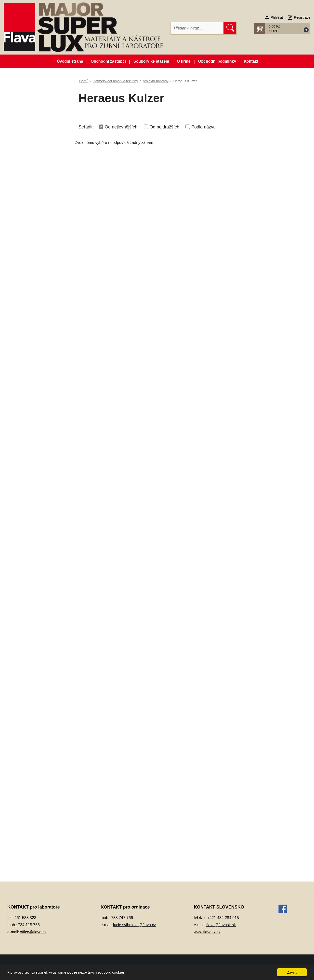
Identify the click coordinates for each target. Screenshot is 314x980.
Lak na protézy (27, 303)
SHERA (31, 558)
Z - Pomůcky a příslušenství (43, 637)
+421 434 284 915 (223, 918)
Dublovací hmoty (29, 200)
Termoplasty (25, 485)
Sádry (20, 461)
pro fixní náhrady (34, 522)
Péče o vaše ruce (29, 400)
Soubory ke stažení (151, 61)
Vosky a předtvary (30, 497)
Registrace (302, 17)
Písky (20, 424)
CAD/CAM (23, 151)
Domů (84, 81)
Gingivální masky (29, 224)
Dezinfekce (24, 188)
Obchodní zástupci (108, 61)
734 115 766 (29, 925)
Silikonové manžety (31, 473)
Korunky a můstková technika (39, 290)
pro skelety (29, 595)
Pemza (21, 412)
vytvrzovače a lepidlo (37, 624)
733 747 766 (122, 918)
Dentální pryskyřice (31, 163)
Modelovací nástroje (31, 327)
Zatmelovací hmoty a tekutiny (39, 509)
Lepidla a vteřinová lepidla (36, 315)
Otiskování (24, 376)
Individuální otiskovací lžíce (37, 236)
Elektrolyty (23, 212)
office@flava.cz (33, 932)
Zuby (19, 649)
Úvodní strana (70, 61)
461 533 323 (25, 918)
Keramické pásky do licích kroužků (36, 264)
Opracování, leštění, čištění (37, 351)
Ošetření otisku (27, 363)
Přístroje (22, 449)
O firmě (184, 61)
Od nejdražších (164, 127)
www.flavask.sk (207, 932)
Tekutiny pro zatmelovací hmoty (40, 609)
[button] (282, 28)
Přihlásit (277, 17)
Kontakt (251, 61)
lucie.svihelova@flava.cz (135, 925)
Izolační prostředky (30, 248)
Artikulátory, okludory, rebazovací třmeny (32, 136)
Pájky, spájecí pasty (31, 388)
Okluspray (23, 339)
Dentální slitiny (27, 175)
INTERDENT (35, 546)
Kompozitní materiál (31, 278)
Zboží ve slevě (36, 109)
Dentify (31, 534)
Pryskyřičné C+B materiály (37, 436)
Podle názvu (203, 127)
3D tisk (21, 121)
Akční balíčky (36, 85)
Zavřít (292, 972)
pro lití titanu (30, 570)
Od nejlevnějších (121, 127)
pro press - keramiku (37, 582)
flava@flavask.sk (221, 925)
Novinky (36, 97)
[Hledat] (197, 28)
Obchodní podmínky (217, 61)
